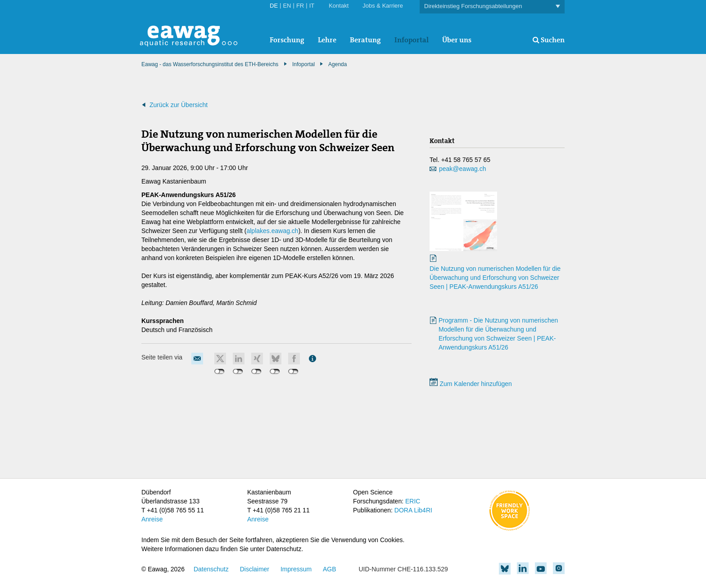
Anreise (152, 519)
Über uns (457, 40)
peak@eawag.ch (463, 169)
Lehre (327, 40)
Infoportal (412, 40)
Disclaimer (255, 569)
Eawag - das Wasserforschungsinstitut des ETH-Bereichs (210, 64)
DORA (403, 510)
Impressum (296, 569)
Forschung (287, 40)
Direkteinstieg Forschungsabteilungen (492, 7)
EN (287, 6)
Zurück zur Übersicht (179, 105)
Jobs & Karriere (383, 6)
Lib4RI (423, 510)
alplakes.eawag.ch (272, 231)
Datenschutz (211, 569)
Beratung (365, 40)
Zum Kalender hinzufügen (471, 384)
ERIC (413, 501)
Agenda (337, 64)
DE (274, 6)
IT (312, 6)
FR (300, 6)
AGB (330, 569)
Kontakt (339, 6)
